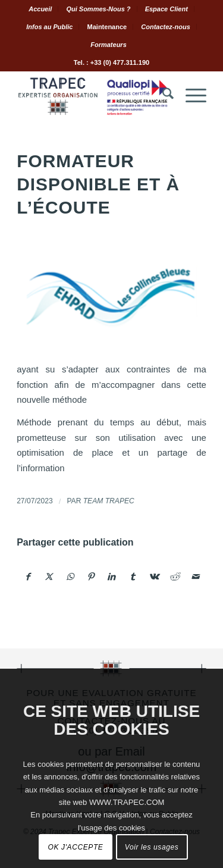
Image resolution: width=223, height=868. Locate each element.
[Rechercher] (162, 96)
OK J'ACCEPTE (76, 847)
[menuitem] (40, 9)
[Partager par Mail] (196, 577)
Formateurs (109, 45)
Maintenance (107, 27)
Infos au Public (49, 27)
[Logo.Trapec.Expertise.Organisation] (92, 96)
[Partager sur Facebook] (28, 577)
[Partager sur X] (49, 577)
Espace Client (167, 9)
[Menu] (190, 96)
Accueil (40, 9)
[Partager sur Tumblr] (133, 577)
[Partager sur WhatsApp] (70, 577)
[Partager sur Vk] (153, 577)
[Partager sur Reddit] (174, 577)
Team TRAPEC (109, 501)
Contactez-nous (166, 27)
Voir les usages (152, 847)
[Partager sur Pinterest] (91, 577)
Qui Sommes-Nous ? (98, 9)
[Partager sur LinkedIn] (112, 577)
